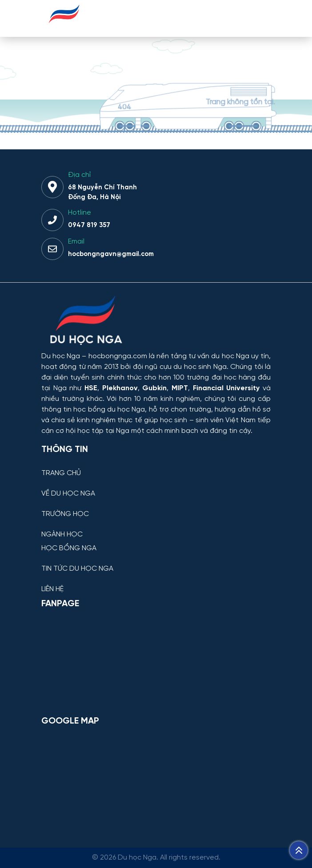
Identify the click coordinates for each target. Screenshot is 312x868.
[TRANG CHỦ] (156, 466)
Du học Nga (61, 356)
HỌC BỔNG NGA (69, 548)
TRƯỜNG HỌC (65, 514)
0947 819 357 (89, 225)
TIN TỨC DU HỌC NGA (77, 569)
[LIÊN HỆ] (156, 582)
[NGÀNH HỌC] (156, 528)
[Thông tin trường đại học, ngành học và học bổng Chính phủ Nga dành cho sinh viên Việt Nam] (156, 321)
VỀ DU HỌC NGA (68, 494)
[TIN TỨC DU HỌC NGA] (156, 562)
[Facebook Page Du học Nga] (156, 662)
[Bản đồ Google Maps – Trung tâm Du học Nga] (156, 779)
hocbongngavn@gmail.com (111, 254)
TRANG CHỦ (61, 473)
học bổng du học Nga (109, 410)
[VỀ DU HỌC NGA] (156, 487)
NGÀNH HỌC (62, 535)
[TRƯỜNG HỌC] (156, 507)
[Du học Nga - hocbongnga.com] (64, 28)
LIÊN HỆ (52, 589)
